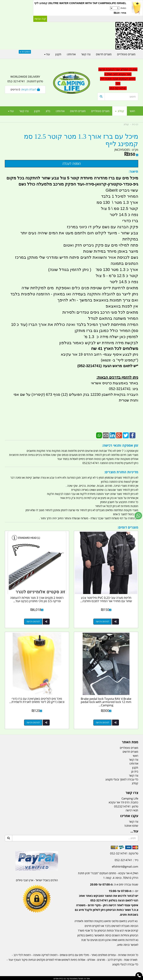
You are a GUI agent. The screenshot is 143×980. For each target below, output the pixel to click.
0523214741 (122, 806)
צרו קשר (134, 821)
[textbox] (106, 899)
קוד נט (66, 978)
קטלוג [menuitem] (120, 111)
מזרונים (101, 959)
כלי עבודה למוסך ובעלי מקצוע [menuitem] (122, 779)
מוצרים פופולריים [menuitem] (100, 111)
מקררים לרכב (115, 959)
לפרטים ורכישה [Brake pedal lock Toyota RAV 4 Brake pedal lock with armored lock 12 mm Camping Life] (103, 722)
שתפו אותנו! (131, 825)
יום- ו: (107, 902)
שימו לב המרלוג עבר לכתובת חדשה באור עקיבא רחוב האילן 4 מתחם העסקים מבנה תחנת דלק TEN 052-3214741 (118, 79)
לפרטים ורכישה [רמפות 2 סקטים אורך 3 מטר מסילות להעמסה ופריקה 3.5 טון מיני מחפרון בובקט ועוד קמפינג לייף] (33, 621)
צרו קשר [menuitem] (24, 111)
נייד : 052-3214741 (126, 859)
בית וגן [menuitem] (135, 771)
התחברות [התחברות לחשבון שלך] (25, 52)
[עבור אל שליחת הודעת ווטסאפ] (138, 516)
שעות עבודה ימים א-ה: (114, 884)
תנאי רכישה (132, 809)
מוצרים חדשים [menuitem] (78, 111)
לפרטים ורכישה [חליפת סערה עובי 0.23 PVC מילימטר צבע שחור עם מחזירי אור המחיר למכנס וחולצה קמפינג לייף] (103, 621)
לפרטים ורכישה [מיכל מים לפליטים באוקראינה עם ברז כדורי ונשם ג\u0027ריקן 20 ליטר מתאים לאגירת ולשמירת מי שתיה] (33, 722)
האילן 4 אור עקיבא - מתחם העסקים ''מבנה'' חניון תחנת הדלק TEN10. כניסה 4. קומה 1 (108, 875)
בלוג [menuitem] (48, 111)
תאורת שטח (131, 959)
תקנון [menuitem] (37, 111)
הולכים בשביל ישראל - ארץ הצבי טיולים (37, 879)
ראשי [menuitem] (132, 111)
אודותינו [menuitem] (60, 111)
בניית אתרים (58, 978)
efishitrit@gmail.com (125, 866)
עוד (11, 111)
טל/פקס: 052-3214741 (124, 853)
